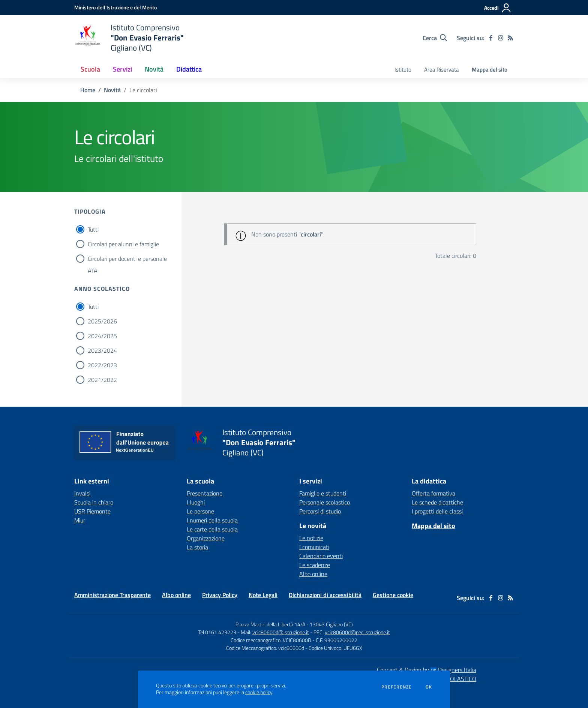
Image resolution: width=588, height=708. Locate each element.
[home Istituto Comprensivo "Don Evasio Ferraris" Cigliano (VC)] (129, 38)
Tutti (93, 229)
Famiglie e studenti (323, 493)
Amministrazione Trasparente (112, 595)
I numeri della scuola (212, 520)
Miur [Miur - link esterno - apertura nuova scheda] (80, 520)
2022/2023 (102, 365)
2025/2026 (102, 321)
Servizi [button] (122, 69)
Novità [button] (154, 69)
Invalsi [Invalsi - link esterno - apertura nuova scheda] (82, 493)
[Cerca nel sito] (435, 38)
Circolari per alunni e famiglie (123, 244)
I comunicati (314, 547)
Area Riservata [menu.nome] (442, 70)
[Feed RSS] (510, 38)
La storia (197, 547)
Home (88, 90)
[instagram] (501, 38)
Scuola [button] (90, 69)
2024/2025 (102, 336)
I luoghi (196, 502)
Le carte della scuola (212, 529)
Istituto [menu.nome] (403, 70)
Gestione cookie (393, 595)
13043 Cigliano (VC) (331, 624)
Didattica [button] (189, 69)
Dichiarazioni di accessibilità (325, 595)
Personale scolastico (325, 502)
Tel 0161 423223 (217, 632)
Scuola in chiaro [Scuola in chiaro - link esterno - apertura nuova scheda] (94, 502)
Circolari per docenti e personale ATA (127, 259)
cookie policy (259, 692)
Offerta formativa (433, 493)
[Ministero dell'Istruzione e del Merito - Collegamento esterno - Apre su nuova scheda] (115, 7)
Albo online (313, 574)
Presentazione (205, 493)
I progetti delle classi (437, 511)
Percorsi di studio (320, 511)
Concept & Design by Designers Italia (427, 670)
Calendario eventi (321, 556)
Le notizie (311, 538)
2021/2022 (102, 380)
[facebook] (491, 38)
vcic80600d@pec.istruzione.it (357, 632)
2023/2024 (102, 350)
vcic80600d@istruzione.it (281, 632)
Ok (429, 687)
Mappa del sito (490, 70)
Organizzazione (206, 538)
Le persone (200, 511)
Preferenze (397, 687)
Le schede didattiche (437, 502)
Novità (112, 90)
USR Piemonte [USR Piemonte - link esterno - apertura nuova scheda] (92, 511)
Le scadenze (315, 565)
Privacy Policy (220, 595)
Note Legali (263, 595)
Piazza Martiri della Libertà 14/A (270, 624)
